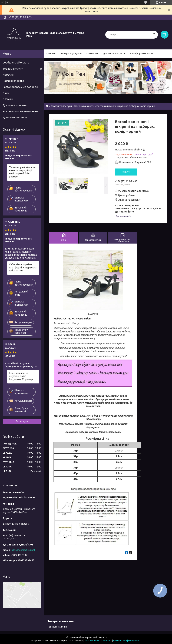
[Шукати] (154, 35)
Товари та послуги (61, 106)
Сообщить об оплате (16, 63)
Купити (126, 172)
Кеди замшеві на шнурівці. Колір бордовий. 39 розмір (21, 376)
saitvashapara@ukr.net (23, 550)
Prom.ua (103, 637)
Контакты (92, 53)
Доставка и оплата (114, 53)
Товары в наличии (57, 627)
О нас (6, 93)
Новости (8, 75)
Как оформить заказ (142, 53)
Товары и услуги (70, 53)
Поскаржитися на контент (98, 641)
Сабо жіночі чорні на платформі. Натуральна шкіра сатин (23, 267)
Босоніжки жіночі (84, 106)
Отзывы (8, 99)
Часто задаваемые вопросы (20, 87)
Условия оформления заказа (21, 111)
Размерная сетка (13, 81)
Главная (51, 53)
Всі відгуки (22, 421)
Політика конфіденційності (127, 641)
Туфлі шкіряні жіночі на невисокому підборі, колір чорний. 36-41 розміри (22, 172)
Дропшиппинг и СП (15, 117)
